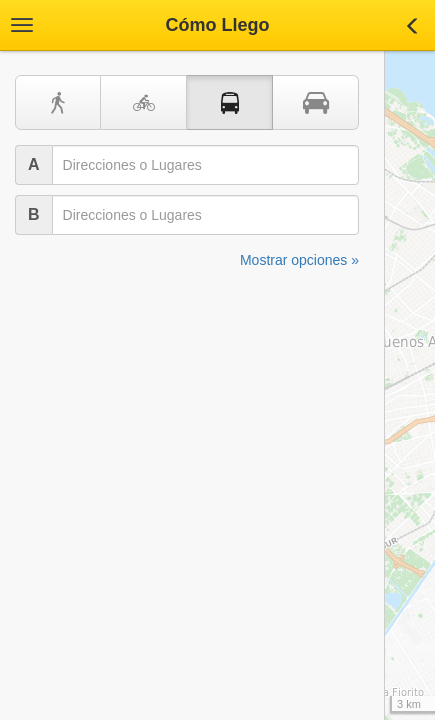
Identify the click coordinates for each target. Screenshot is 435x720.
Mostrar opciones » (299, 260)
